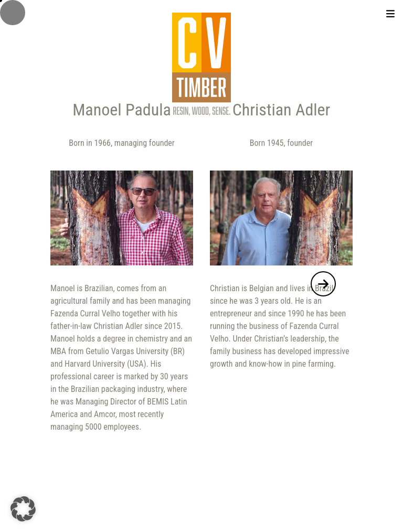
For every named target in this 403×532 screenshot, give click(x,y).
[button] (323, 284)
